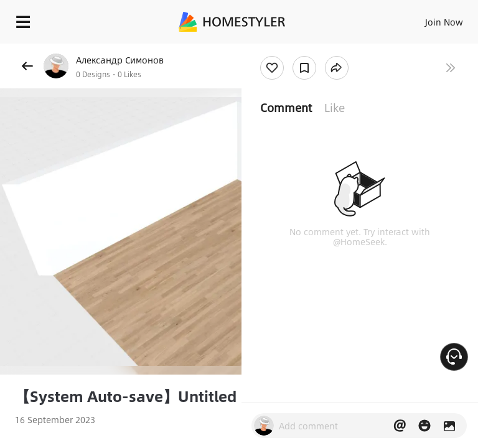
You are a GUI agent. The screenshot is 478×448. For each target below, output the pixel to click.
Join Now (444, 22)
